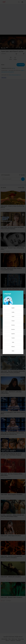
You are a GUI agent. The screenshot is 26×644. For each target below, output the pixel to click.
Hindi (13, 342)
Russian (13, 329)
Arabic (13, 312)
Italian (13, 351)
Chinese (13, 347)
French (13, 321)
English (13, 308)
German (13, 325)
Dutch (13, 317)
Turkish (13, 338)
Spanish (13, 334)
